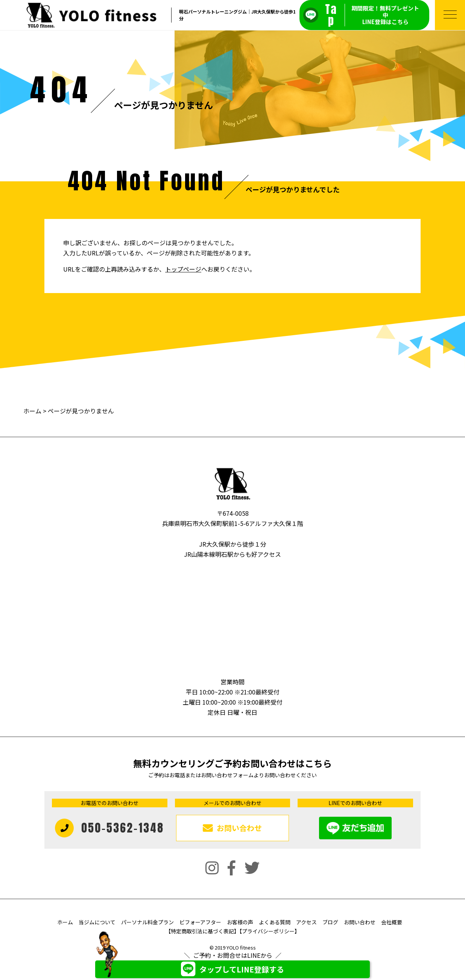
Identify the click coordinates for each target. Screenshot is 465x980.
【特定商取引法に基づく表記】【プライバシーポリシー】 (233, 931)
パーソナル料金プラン (147, 922)
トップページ (183, 269)
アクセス (306, 922)
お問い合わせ (360, 922)
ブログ (330, 922)
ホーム (32, 411)
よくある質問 (275, 922)
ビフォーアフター (200, 922)
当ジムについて (97, 922)
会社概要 (392, 922)
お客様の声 (240, 922)
